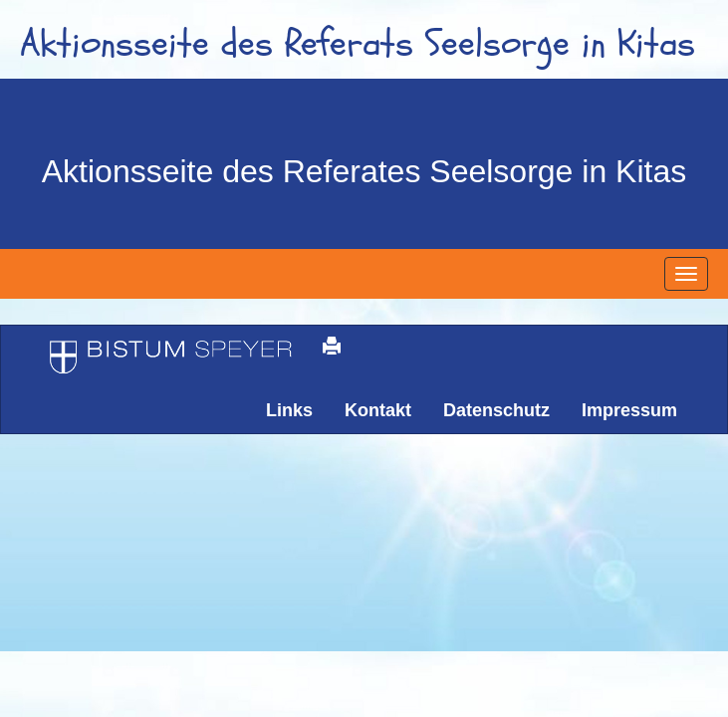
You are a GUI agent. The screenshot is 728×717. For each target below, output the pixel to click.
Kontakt (378, 410)
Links (289, 410)
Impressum (629, 410)
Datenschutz (496, 410)
